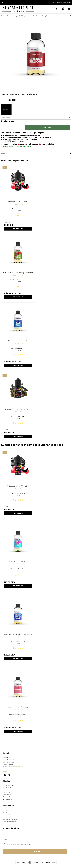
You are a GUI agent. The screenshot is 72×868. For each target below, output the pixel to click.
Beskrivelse (4, 154)
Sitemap (6, 771)
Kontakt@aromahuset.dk (15, 767)
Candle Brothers (8, 788)
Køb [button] (47, 128)
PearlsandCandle (8, 797)
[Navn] (36, 834)
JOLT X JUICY (7, 792)
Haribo (5, 790)
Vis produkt (18, 229)
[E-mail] (36, 840)
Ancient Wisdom (8, 785)
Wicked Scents (7, 799)
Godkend (34, 851)
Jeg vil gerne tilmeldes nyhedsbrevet (23, 844)
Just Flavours (7, 795)
